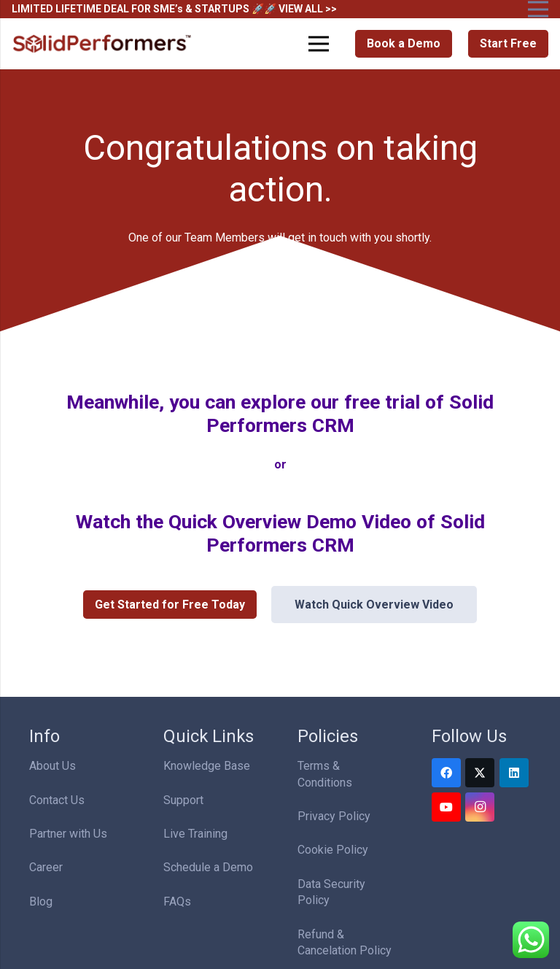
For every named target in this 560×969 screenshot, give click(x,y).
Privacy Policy (334, 816)
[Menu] (319, 44)
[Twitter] (480, 773)
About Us (52, 766)
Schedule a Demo (208, 867)
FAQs (177, 902)
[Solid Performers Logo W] (103, 44)
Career (46, 867)
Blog (41, 902)
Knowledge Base (207, 766)
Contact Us (57, 800)
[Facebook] (446, 773)
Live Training (195, 834)
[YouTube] (446, 807)
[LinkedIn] (514, 773)
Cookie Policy (333, 850)
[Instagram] (480, 807)
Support (183, 800)
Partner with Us (68, 834)
